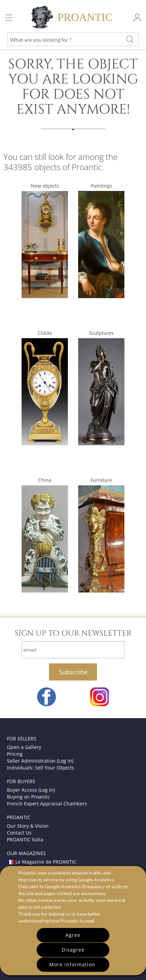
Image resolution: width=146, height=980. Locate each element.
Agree (73, 935)
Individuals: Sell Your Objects (40, 768)
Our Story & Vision (28, 826)
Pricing (15, 754)
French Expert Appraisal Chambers (47, 804)
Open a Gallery (24, 747)
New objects (45, 186)
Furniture (101, 480)
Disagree (73, 950)
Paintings (101, 186)
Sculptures (101, 333)
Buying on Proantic (28, 797)
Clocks (45, 333)
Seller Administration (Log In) (40, 761)
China (45, 480)
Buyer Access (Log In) (31, 790)
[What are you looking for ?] (130, 39)
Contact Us (19, 833)
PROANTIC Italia (25, 839)
